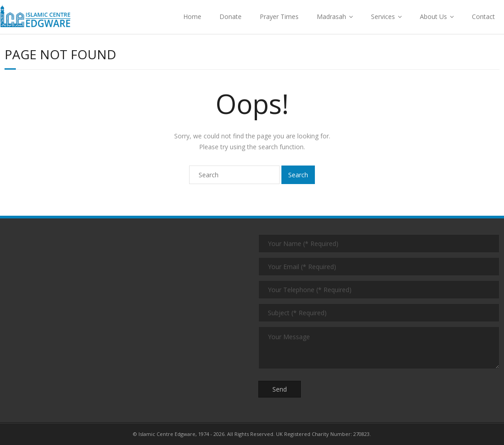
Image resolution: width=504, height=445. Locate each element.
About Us (433, 17)
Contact (483, 17)
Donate (231, 17)
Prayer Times (279, 17)
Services (383, 17)
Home (192, 17)
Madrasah (331, 17)
